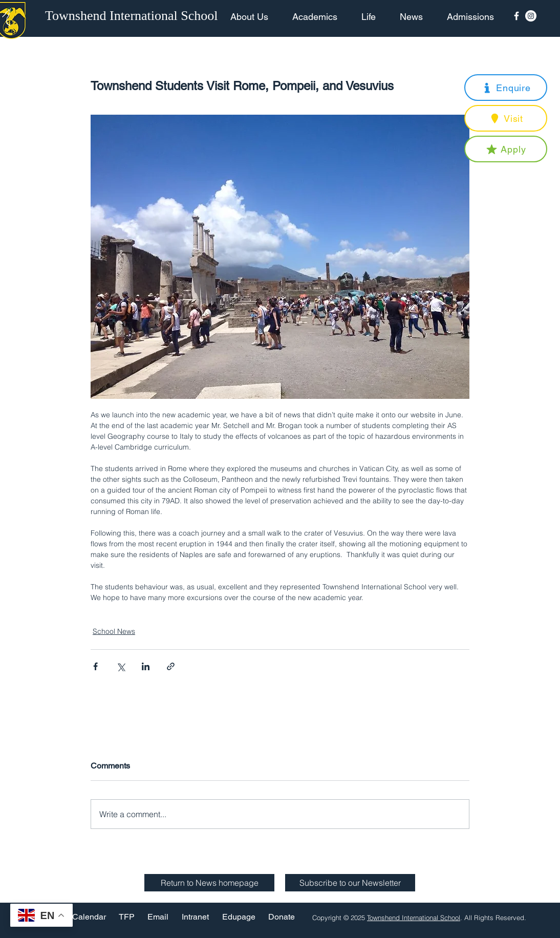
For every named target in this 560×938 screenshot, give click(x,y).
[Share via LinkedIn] (146, 666)
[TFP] (127, 917)
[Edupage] (239, 917)
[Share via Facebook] (95, 666)
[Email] (158, 917)
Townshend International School (414, 918)
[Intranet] (195, 917)
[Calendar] (89, 917)
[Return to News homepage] (209, 883)
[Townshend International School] (133, 16)
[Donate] (282, 917)
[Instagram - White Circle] (531, 16)
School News (114, 631)
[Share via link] (171, 666)
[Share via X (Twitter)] (121, 666)
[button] (506, 88)
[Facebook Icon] (516, 16)
